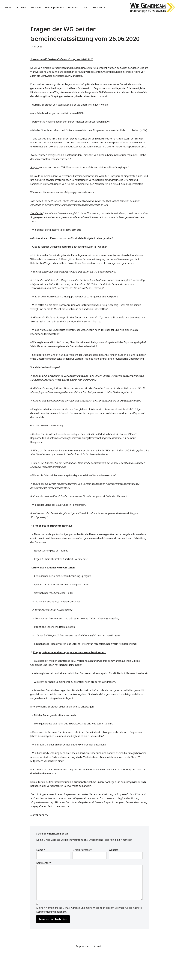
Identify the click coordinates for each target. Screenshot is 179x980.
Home (8, 8)
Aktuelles (21, 8)
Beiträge (36, 8)
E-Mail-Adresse (82, 871)
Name (41, 871)
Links (86, 8)
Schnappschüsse (55, 8)
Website (113, 871)
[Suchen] (106, 8)
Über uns (74, 8)
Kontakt (98, 8)
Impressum (83, 968)
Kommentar (44, 884)
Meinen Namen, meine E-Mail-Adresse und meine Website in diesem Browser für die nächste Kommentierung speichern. (89, 932)
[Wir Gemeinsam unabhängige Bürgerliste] (153, 8)
